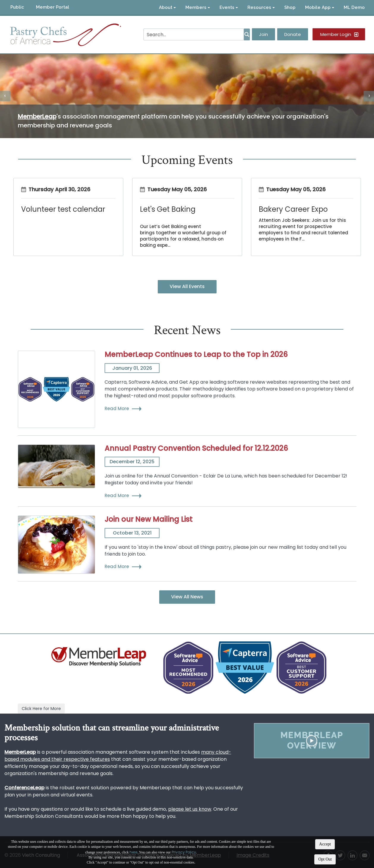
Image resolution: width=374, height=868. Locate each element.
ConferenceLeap (25, 788)
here (133, 852)
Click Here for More (41, 709)
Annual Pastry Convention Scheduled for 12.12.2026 (196, 448)
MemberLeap (37, 116)
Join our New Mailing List (149, 519)
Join (263, 34)
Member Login (336, 34)
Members (198, 7)
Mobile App (320, 7)
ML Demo (354, 7)
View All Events (187, 286)
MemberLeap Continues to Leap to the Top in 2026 (196, 354)
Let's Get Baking (168, 209)
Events (229, 7)
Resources (261, 7)
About (167, 7)
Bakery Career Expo (293, 209)
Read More (117, 408)
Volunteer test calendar (63, 209)
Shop (290, 7)
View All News (187, 597)
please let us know (190, 809)
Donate (293, 34)
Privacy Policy (184, 852)
